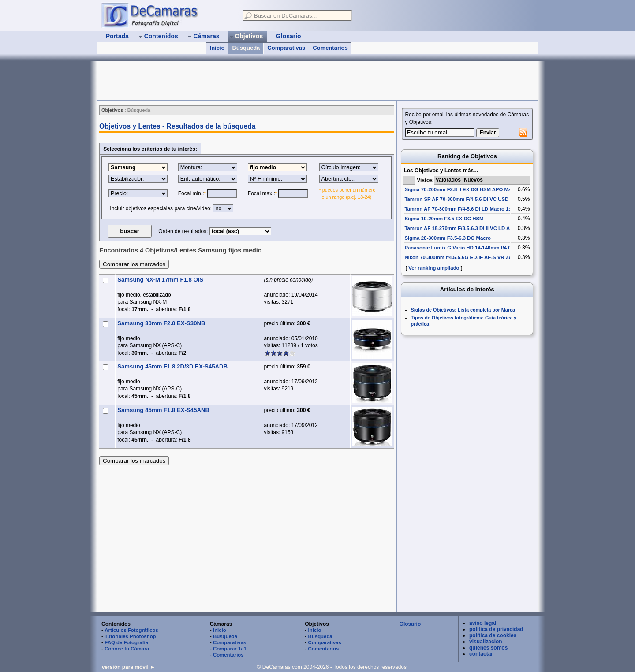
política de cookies (493, 635)
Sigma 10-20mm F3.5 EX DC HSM (444, 219)
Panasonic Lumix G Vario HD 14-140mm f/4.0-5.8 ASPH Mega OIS (482, 248)
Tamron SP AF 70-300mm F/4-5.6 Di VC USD (456, 199)
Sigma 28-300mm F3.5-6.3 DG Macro (448, 238)
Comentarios (330, 48)
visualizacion (486, 642)
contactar (481, 654)
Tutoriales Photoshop (130, 636)
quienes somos (488, 648)
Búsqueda (246, 48)
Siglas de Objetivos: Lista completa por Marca (463, 310)
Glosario (410, 624)
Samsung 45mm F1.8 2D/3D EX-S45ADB (172, 366)
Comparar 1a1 (230, 649)
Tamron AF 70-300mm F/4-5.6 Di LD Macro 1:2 (459, 209)
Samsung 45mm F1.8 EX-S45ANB (163, 410)
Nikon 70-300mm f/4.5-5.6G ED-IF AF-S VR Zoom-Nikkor (471, 257)
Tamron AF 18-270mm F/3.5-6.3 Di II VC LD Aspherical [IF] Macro (481, 228)
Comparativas (286, 48)
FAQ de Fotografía (126, 642)
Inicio (217, 48)
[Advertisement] (258, 81)
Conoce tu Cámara (127, 649)
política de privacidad (496, 629)
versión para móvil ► (129, 667)
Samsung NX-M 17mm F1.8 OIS (160, 280)
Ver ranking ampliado (434, 268)
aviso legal (483, 623)
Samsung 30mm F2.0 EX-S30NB (161, 323)
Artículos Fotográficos (131, 630)
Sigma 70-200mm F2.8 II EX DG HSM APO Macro (462, 189)
